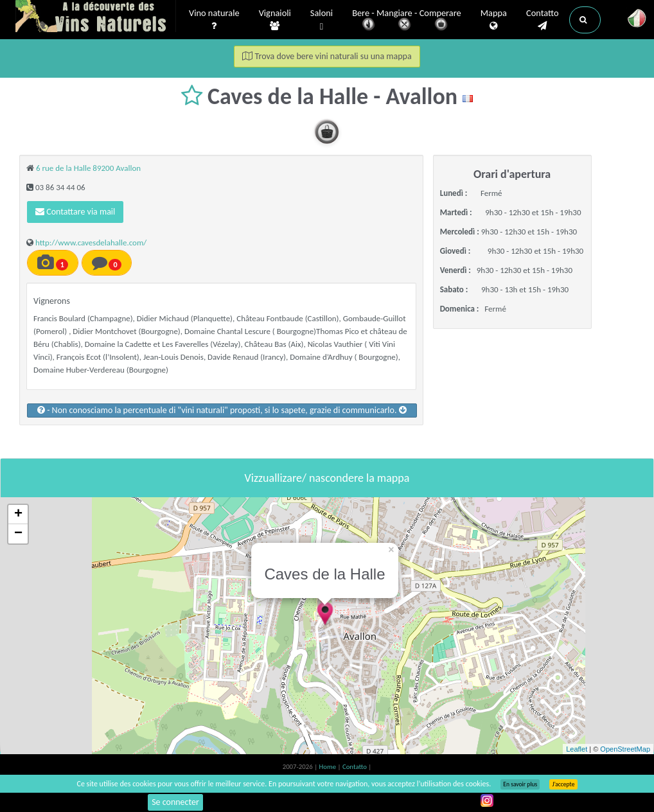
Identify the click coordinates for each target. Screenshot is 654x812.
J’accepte (563, 784)
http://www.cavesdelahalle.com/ (91, 243)
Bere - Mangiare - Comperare (407, 21)
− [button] (18, 534)
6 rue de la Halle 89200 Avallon (88, 168)
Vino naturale (214, 20)
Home (329, 767)
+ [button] (18, 515)
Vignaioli (275, 20)
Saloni (322, 20)
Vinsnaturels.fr (96, 17)
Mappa (494, 20)
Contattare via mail (75, 212)
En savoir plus (520, 784)
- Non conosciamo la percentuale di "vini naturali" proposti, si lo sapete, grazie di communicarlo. (222, 410)
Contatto (543, 20)
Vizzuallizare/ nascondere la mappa (327, 478)
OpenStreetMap (625, 749)
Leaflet (577, 749)
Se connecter (175, 802)
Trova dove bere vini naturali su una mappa (327, 56)
